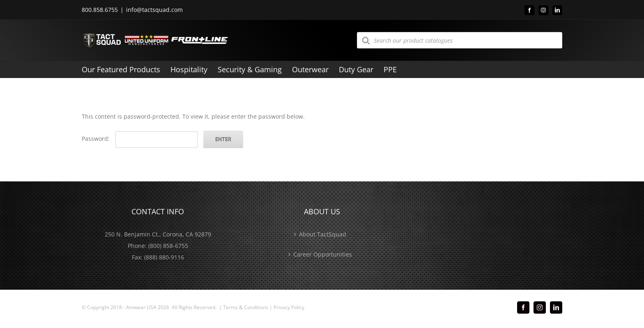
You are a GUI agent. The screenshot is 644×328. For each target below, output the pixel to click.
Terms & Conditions (246, 307)
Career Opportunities (323, 254)
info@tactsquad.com (154, 10)
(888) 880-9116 (164, 257)
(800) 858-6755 (168, 246)
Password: (140, 139)
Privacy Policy (289, 307)
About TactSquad (323, 234)
